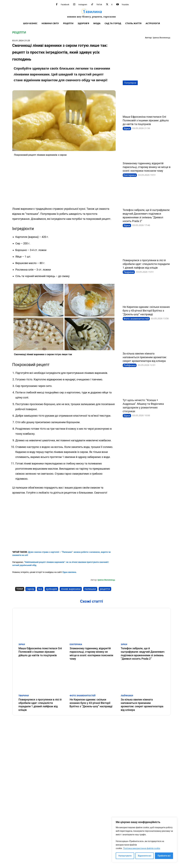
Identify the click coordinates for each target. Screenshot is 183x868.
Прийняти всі (164, 856)
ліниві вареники (71, 589)
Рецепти (19, 32)
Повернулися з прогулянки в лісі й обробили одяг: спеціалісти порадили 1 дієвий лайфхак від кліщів (146, 264)
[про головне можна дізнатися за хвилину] (92, 13)
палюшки (90, 589)
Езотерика (130, 175)
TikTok (99, 5)
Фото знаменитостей (136, 319)
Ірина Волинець (162, 38)
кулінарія (51, 589)
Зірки (127, 128)
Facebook (65, 5)
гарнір (30, 589)
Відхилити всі (144, 856)
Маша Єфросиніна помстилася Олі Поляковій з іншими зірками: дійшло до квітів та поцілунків (146, 120)
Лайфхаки (130, 365)
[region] (144, 840)
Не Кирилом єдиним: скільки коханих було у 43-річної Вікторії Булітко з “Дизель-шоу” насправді (146, 311)
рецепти (105, 589)
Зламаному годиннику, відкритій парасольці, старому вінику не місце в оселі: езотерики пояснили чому (147, 167)
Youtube (125, 5)
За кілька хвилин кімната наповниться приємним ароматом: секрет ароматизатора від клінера (145, 357)
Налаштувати (125, 856)
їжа (40, 589)
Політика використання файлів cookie (142, 848)
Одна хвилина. (69, 572)
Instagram (83, 5)
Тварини (129, 272)
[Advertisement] (64, 182)
